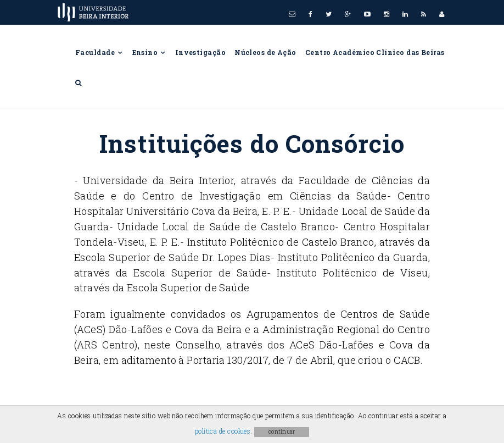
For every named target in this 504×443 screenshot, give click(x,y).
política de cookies (223, 431)
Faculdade (99, 52)
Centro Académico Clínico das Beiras (375, 52)
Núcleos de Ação (265, 52)
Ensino (149, 52)
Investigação (200, 52)
